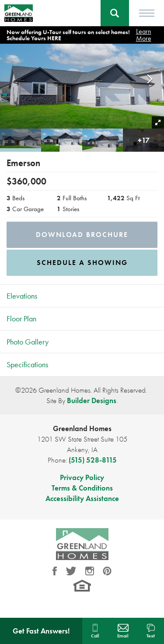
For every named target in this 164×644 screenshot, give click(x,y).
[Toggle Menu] (147, 13)
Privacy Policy (82, 477)
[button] (115, 13)
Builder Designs (92, 400)
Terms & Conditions (82, 488)
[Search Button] (115, 13)
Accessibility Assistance (82, 498)
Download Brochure (82, 235)
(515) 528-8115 (93, 460)
